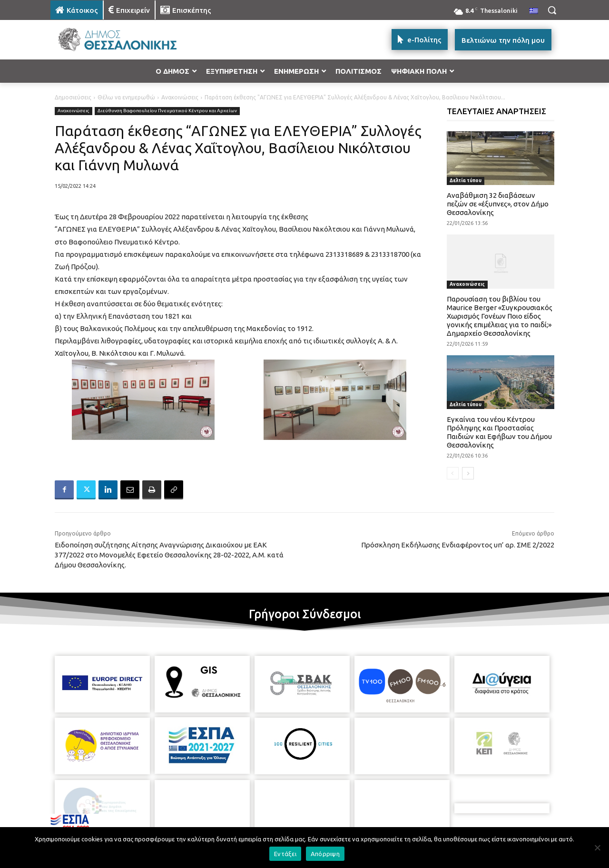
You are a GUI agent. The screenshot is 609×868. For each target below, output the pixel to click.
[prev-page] (453, 473)
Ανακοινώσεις (180, 97)
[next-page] (468, 473)
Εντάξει (285, 854)
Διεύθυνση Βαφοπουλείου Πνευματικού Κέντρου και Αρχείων (167, 111)
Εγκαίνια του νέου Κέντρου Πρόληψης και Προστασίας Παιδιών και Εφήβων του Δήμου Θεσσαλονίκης (499, 432)
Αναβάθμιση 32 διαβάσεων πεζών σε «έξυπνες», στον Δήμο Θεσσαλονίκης (498, 204)
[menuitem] (534, 11)
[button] (552, 10)
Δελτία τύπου (466, 180)
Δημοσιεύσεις (73, 97)
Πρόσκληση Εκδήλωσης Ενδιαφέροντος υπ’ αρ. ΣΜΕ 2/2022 (458, 545)
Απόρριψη (325, 854)
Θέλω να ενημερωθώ (126, 97)
